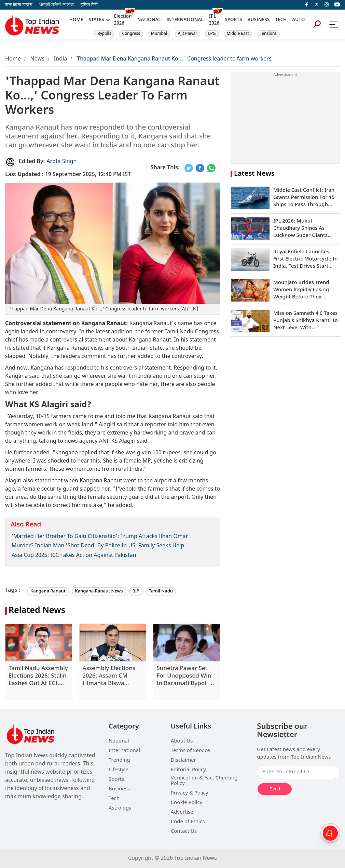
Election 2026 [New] (123, 20)
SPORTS (233, 20)
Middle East (238, 34)
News (37, 59)
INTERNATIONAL (185, 20)
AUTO (298, 20)
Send (275, 789)
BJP (136, 591)
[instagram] (327, 5)
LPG (212, 34)
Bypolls (104, 34)
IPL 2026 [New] (214, 20)
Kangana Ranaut (48, 591)
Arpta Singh (61, 162)
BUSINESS (259, 20)
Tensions (268, 34)
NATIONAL (149, 20)
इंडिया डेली (89, 5)
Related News (37, 611)
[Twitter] (317, 5)
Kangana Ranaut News (99, 591)
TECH (281, 20)
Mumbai (159, 34)
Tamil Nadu (161, 591)
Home (13, 59)
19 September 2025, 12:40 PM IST (68, 175)
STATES (96, 20)
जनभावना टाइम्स (19, 5)
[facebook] (307, 5)
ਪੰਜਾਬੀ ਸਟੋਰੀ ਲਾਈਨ (57, 5)
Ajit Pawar (188, 34)
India (61, 59)
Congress (131, 34)
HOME (76, 20)
